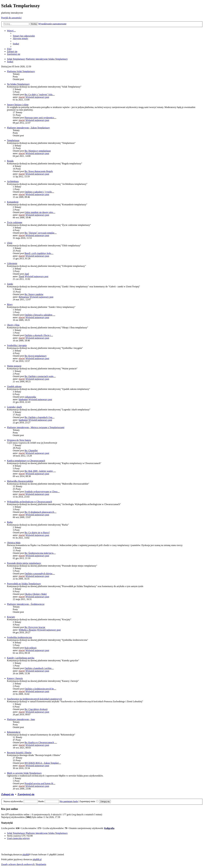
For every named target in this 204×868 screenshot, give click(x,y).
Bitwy (10, 304)
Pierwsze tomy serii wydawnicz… (40, 118)
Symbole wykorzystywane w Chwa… (42, 492)
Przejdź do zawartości (11, 18)
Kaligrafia (109, 828)
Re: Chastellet (31, 451)
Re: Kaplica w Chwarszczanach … (41, 742)
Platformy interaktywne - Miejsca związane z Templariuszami (36, 427)
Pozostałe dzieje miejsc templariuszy (24, 563)
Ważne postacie (14, 366)
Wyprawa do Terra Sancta (19, 440)
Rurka (10, 522)
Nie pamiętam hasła (69, 801)
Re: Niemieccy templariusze (38, 151)
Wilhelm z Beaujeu (28, 630)
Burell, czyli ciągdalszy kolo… (39, 253)
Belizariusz (24, 297)
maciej (22, 97)
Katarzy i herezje (15, 678)
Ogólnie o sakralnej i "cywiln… (39, 192)
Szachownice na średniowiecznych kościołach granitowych (34, 699)
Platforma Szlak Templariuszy (21, 71)
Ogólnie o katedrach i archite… (39, 668)
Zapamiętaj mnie (89, 801)
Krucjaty (11, 617)
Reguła (10, 161)
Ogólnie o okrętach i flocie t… (39, 335)
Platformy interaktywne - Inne (21, 719)
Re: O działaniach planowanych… (41, 512)
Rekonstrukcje (14, 732)
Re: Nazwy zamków (34, 294)
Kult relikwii (31, 648)
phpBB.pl (37, 859)
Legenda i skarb (14, 407)
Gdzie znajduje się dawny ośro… (40, 212)
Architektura (13, 181)
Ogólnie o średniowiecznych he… (40, 689)
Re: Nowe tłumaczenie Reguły (39, 171)
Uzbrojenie (12, 263)
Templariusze (13, 140)
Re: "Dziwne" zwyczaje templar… (41, 233)
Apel (27, 274)
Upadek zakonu (14, 386)
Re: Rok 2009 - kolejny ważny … (40, 471)
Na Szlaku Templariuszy (18, 84)
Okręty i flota (13, 325)
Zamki (10, 284)
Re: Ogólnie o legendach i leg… (40, 417)
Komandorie (13, 202)
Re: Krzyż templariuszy (36, 356)
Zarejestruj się (26, 794)
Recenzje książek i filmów (19, 753)
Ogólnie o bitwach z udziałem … (40, 315)
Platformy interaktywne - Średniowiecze (26, 604)
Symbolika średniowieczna (19, 637)
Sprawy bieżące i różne (18, 105)
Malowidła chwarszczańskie (20, 481)
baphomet (23, 399)
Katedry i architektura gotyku (21, 658)
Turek (21, 276)
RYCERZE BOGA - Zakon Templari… (43, 763)
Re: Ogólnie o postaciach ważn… (40, 376)
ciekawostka (30, 397)
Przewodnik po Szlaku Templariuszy (24, 584)
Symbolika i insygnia (17, 345)
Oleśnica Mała (14, 543)
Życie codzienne (15, 222)
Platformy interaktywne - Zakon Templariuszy (28, 128)
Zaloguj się (8, 794)
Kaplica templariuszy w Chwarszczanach (26, 461)
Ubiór (10, 243)
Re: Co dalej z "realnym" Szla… (40, 94)
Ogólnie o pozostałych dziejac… (40, 574)
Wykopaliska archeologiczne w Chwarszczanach (29, 502)
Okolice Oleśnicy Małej (36, 594)
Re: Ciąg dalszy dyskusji (36, 709)
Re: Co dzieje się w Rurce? (37, 533)
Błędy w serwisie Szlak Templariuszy (24, 773)
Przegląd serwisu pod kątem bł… (40, 783)
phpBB (26, 855)
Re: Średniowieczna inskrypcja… (40, 553)
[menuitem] (24, 36)
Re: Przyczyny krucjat (35, 627)
